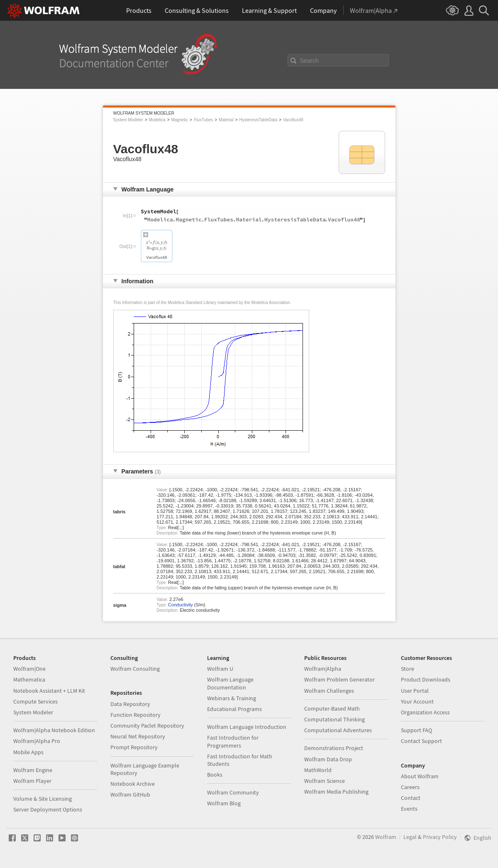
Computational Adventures (338, 730)
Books (215, 775)
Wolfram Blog (224, 803)
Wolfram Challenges (329, 691)
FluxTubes (203, 120)
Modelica (157, 120)
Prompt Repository (134, 747)
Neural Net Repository (138, 736)
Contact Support (421, 741)
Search (310, 61)
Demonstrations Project (334, 748)
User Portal (415, 691)
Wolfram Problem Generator (339, 679)
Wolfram (386, 837)
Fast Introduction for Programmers (233, 741)
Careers (410, 787)
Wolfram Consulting (135, 669)
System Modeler (128, 120)
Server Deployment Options (48, 809)
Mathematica (29, 679)
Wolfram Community (233, 792)
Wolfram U (220, 669)
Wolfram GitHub (130, 794)
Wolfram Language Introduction (247, 727)
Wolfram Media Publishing (336, 792)
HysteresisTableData (258, 120)
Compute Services (35, 701)
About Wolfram (420, 776)
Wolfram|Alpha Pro (37, 741)
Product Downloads (426, 679)
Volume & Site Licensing (43, 799)
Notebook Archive (133, 784)
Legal (410, 837)
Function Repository (135, 715)
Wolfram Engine (33, 770)
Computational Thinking (334, 719)
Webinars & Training (232, 698)
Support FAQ (416, 730)
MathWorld (318, 770)
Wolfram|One (29, 669)
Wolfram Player (32, 781)
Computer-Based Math (332, 709)
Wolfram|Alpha (323, 669)
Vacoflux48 (293, 120)
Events (409, 809)
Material (226, 120)
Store (408, 669)
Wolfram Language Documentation (230, 683)
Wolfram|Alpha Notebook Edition (54, 730)
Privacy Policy (440, 837)
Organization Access (425, 712)
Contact (411, 798)
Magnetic (179, 120)
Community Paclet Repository (147, 726)
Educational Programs (234, 709)
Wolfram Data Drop (328, 759)
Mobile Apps (28, 752)
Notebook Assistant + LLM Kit (49, 691)
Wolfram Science (325, 781)
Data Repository (130, 704)
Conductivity (181, 605)
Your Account (417, 701)
